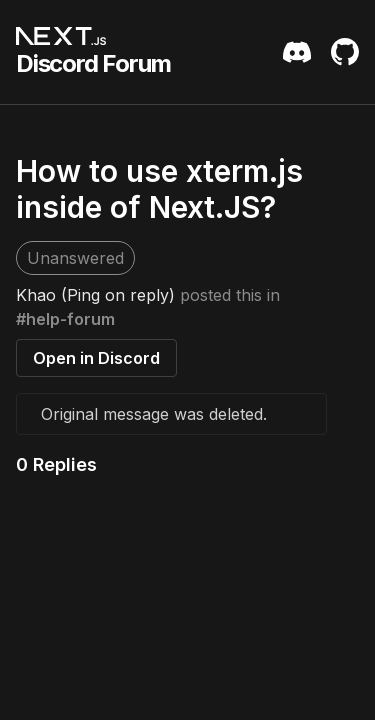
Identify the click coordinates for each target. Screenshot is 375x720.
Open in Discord (96, 358)
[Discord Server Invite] (297, 52)
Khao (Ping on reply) (95, 295)
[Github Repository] (345, 52)
